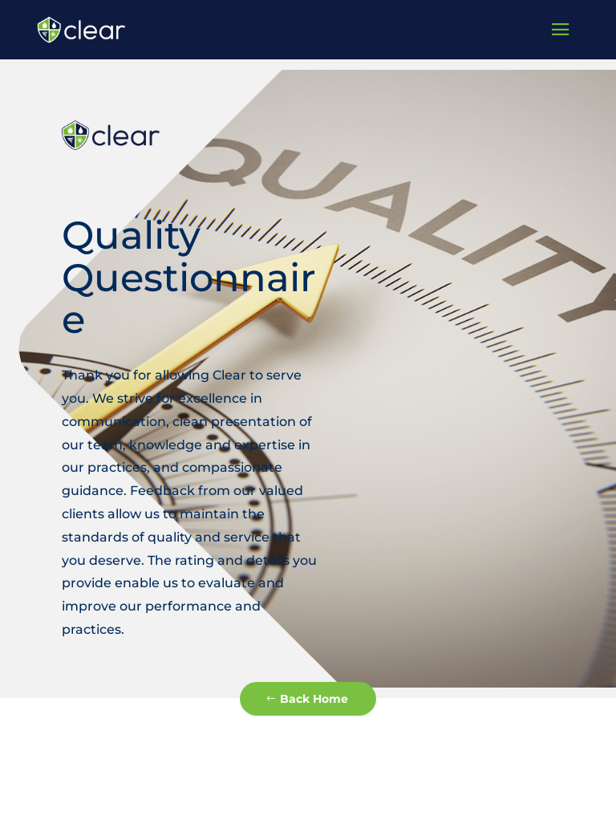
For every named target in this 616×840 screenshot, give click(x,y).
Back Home (314, 699)
